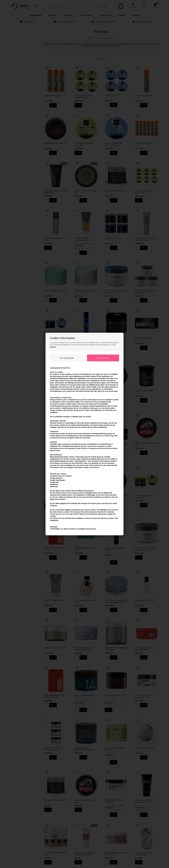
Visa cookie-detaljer (67, 358)
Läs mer (53, 347)
